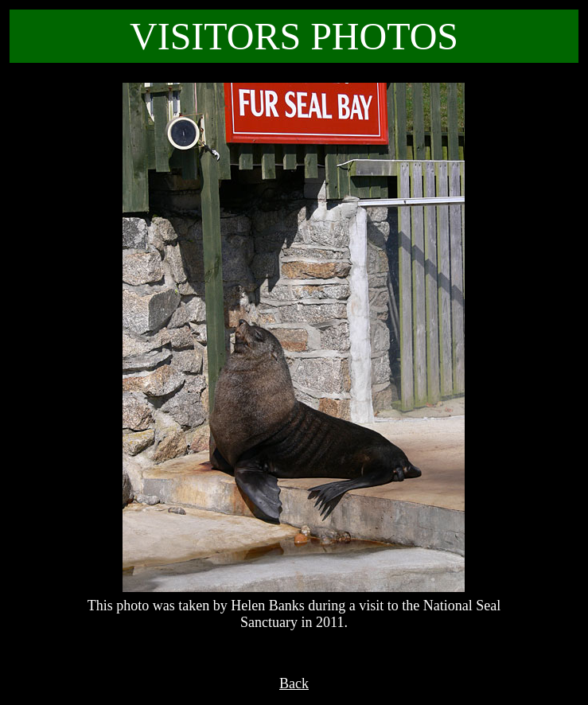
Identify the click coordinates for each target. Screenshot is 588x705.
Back (294, 684)
